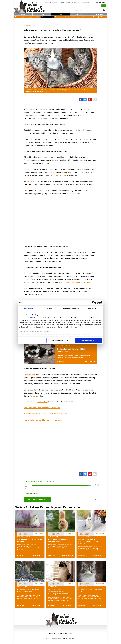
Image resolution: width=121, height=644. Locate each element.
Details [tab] (50, 308)
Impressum (53, 633)
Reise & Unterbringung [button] (75, 17)
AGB (71, 633)
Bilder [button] (101, 17)
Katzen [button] (61, 14)
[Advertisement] (61, 446)
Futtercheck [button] (98, 14)
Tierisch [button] (79, 14)
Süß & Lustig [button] (19, 17)
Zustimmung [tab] (28, 308)
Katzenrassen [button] (87, 17)
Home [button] (23, 14)
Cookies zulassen (88, 340)
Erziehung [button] (28, 17)
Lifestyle (68, 3)
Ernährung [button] (58, 17)
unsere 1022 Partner (32, 318)
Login (104, 6)
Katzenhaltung (29, 25)
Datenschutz (63, 633)
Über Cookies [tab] (93, 308)
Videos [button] (95, 17)
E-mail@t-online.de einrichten (80, 3)
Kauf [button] (64, 17)
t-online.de (47, 3)
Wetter (62, 3)
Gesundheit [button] (36, 17)
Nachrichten (55, 3)
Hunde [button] (42, 14)
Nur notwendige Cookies (60, 340)
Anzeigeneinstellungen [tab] (71, 308)
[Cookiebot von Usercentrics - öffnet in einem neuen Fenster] (94, 303)
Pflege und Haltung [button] (47, 17)
